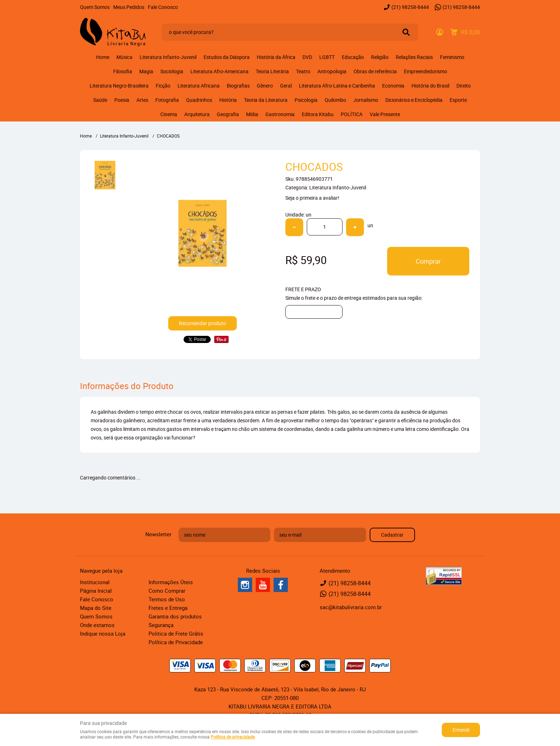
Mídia (252, 114)
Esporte (458, 100)
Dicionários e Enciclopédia (414, 100)
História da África (276, 57)
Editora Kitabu (318, 114)
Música (124, 57)
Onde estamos (97, 625)
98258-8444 (410, 7)
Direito (464, 86)
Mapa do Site (96, 608)
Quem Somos (95, 7)
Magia (146, 71)
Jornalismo (366, 100)
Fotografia (167, 100)
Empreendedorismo (426, 71)
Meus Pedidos (129, 7)
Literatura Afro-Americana (219, 71)
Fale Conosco (163, 7)
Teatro (303, 71)
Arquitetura (197, 114)
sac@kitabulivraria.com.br (351, 607)
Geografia (228, 114)
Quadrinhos (199, 100)
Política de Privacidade (176, 642)
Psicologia (306, 100)
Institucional (95, 582)
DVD (307, 57)
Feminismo (452, 57)
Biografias (238, 86)
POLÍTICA (352, 114)
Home (103, 57)
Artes (142, 100)
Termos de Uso (167, 599)
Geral (286, 86)
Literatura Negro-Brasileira (119, 86)
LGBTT (327, 57)
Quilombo (335, 100)
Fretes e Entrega (168, 608)
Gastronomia (280, 114)
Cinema (169, 114)
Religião (380, 57)
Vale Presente (385, 114)
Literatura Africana (199, 86)
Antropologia (332, 71)
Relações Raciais (414, 57)
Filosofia (123, 71)
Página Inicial (96, 591)
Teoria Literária (272, 71)
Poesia (122, 100)
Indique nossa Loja (103, 633)
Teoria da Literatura (266, 100)
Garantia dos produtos (175, 616)
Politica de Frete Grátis (176, 633)
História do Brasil (430, 86)
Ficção (163, 86)
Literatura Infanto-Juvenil (168, 57)
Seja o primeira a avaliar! (312, 198)
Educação (353, 57)
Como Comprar (167, 591)
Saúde (100, 100)
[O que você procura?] (406, 32)
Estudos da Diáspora (227, 57)
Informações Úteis (171, 582)
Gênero (265, 86)
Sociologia (172, 71)
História (228, 100)
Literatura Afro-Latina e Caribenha (337, 86)
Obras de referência (375, 71)
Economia (393, 86)
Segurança (161, 625)
